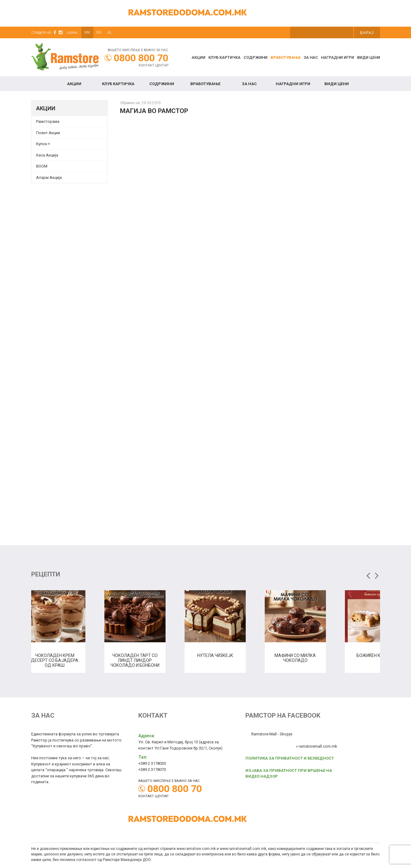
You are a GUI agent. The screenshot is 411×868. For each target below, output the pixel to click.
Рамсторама (48, 121)
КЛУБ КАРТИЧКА (224, 57)
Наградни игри (338, 57)
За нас (311, 57)
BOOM (42, 166)
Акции (198, 57)
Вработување (286, 57)
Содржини (256, 57)
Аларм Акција (49, 177)
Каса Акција (47, 155)
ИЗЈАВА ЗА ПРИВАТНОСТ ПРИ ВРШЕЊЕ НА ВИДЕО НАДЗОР (289, 774)
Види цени (369, 57)
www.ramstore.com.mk (196, 849)
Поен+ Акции (48, 133)
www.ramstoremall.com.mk (243, 849)
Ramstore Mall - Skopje (272, 734)
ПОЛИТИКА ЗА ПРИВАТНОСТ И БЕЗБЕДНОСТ (290, 758)
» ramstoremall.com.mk (317, 746)
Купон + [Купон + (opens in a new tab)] (43, 144)
